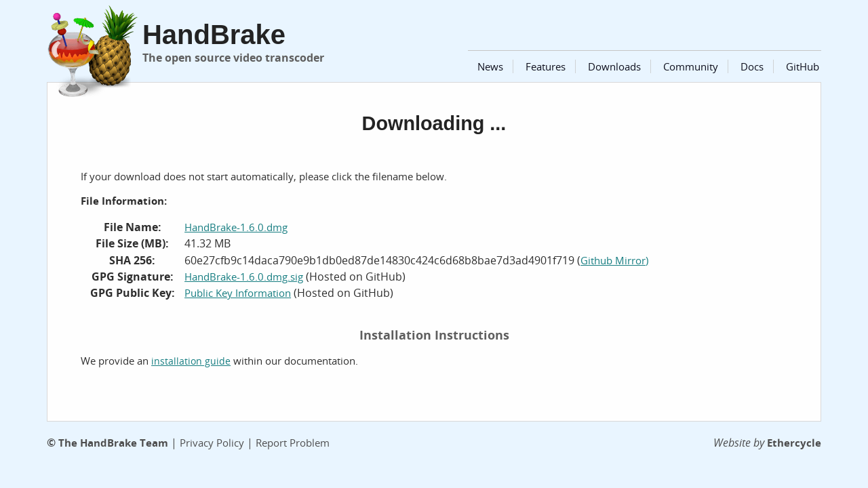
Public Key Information (238, 293)
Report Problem (293, 443)
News (490, 66)
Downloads (614, 66)
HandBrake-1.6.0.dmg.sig (244, 277)
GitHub (803, 66)
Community (691, 66)
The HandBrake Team (113, 443)
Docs (752, 66)
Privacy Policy (212, 443)
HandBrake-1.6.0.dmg (236, 227)
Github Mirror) (614, 260)
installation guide (191, 361)
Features (546, 66)
